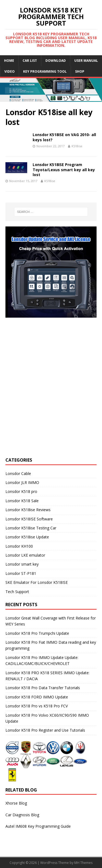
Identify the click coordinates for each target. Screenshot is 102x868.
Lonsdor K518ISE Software (29, 519)
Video (10, 71)
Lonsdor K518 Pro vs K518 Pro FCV (37, 706)
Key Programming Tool (45, 71)
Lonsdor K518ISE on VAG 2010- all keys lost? (64, 137)
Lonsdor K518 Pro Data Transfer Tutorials (43, 688)
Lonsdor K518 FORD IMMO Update (37, 697)
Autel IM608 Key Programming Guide (38, 826)
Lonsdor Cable (18, 473)
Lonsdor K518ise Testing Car (31, 528)
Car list (30, 61)
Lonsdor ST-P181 (21, 573)
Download (56, 61)
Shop (80, 71)
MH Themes (83, 863)
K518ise (77, 146)
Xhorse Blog (16, 803)
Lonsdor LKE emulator (25, 555)
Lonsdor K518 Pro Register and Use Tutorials (45, 730)
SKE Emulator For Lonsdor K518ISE (37, 582)
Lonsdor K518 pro (21, 491)
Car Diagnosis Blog (22, 815)
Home (9, 61)
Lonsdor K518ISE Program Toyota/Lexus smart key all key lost (64, 169)
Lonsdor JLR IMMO (22, 482)
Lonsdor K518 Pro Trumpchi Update (37, 633)
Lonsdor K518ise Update (27, 537)
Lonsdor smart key (22, 564)
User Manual (86, 61)
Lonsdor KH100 (19, 546)
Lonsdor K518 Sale (22, 501)
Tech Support (17, 592)
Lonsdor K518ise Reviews (28, 510)
